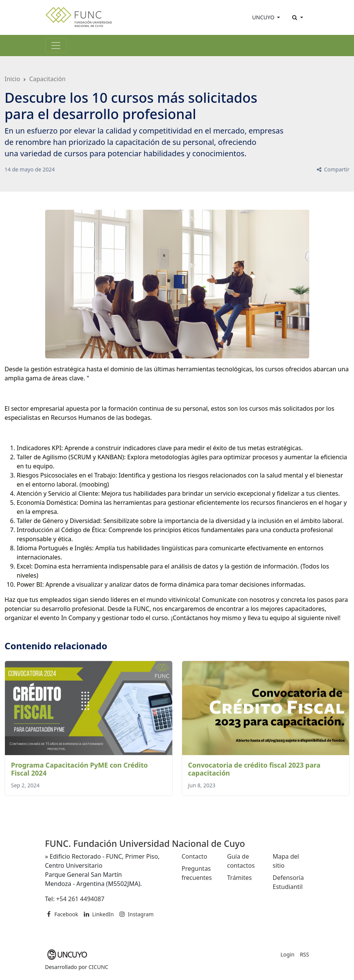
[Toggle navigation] (56, 46)
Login (287, 954)
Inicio (12, 79)
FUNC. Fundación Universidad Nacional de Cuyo (145, 843)
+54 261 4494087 (80, 899)
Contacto (195, 856)
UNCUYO (264, 17)
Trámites (240, 878)
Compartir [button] (333, 169)
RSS (304, 954)
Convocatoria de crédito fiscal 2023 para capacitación (254, 769)
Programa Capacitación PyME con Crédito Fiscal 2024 (79, 769)
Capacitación (47, 79)
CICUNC (98, 967)
